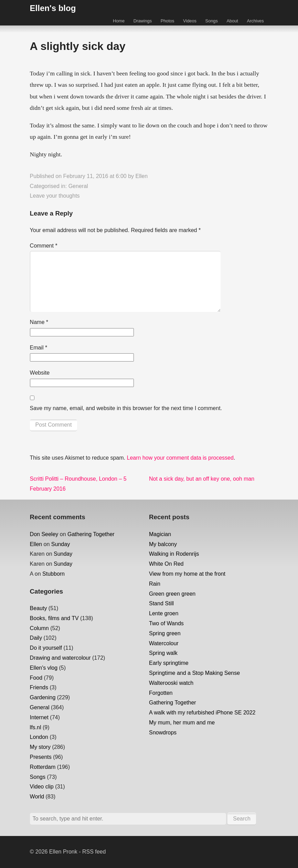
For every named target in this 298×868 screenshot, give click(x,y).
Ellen (141, 176)
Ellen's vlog (44, 668)
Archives (256, 21)
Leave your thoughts (55, 196)
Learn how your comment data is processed (180, 458)
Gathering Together (91, 534)
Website (40, 373)
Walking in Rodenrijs (174, 554)
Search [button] (242, 819)
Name (39, 322)
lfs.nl (36, 727)
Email (39, 348)
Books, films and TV (54, 618)
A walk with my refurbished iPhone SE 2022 (202, 713)
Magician (160, 534)
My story (40, 747)
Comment (44, 246)
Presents (41, 757)
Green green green (172, 594)
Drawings (143, 21)
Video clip (42, 787)
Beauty (39, 608)
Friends (39, 687)
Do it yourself (46, 648)
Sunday (61, 544)
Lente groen (164, 613)
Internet (39, 717)
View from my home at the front (187, 574)
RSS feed (94, 852)
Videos (190, 21)
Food (36, 678)
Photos (168, 21)
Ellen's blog (53, 8)
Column (39, 628)
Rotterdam (43, 767)
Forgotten (161, 693)
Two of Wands (166, 623)
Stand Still (161, 603)
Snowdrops (163, 733)
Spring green (165, 633)
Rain (155, 584)
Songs (212, 21)
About (232, 21)
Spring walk (163, 653)
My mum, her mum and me (182, 723)
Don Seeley (44, 534)
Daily (36, 638)
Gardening (43, 697)
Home (119, 21)
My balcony (163, 544)
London (39, 737)
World (37, 797)
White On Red (166, 564)
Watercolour (164, 643)
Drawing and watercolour (60, 658)
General (78, 186)
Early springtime (169, 663)
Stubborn (54, 574)
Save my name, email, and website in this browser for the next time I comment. (126, 408)
